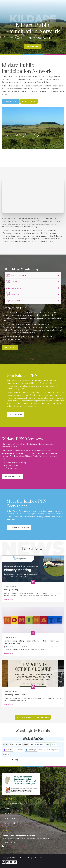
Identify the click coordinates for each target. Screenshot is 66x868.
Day (31, 744)
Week (25, 744)
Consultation (15, 301)
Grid (6, 745)
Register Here (33, 47)
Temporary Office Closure (15, 695)
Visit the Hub (10, 348)
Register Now (29, 101)
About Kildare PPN (13, 804)
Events (15, 586)
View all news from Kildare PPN (33, 717)
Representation (16, 275)
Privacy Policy (11, 818)
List (12, 745)
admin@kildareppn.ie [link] (16, 846)
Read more (8, 599)
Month (19, 744)
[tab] (33, 275)
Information (14, 288)
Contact (9, 814)
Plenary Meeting (11, 590)
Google (16, 760)
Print (6, 755)
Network (13, 294)
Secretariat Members (19, 528)
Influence (13, 281)
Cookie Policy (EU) (13, 823)
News (15, 638)
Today (47, 744)
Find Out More (11, 101)
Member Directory (12, 476)
